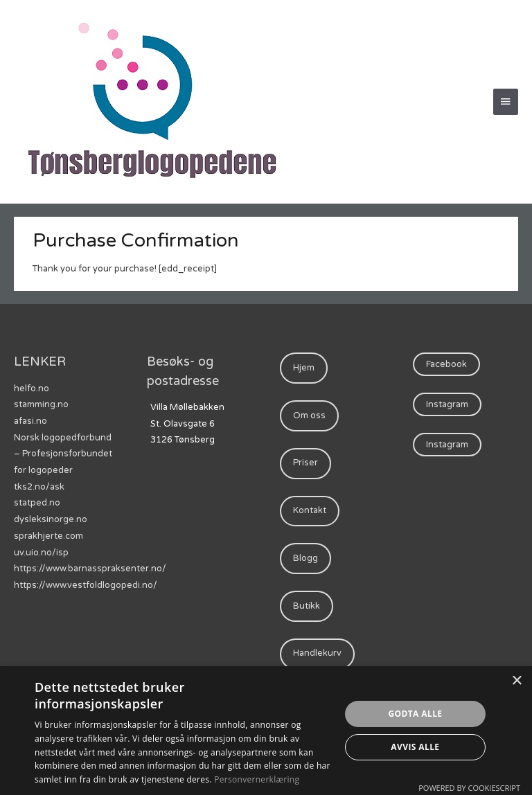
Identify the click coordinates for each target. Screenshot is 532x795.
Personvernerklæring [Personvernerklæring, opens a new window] (257, 779)
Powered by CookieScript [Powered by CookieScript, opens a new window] (469, 788)
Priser (305, 463)
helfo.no (32, 388)
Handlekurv (317, 653)
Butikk (307, 606)
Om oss (309, 416)
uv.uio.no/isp (41, 553)
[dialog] (266, 731)
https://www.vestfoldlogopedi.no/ (86, 585)
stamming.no (41, 404)
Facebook (446, 364)
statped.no (37, 503)
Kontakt (310, 510)
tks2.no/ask (39, 487)
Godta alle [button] (415, 714)
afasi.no (30, 421)
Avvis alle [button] (415, 747)
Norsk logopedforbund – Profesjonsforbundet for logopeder (63, 454)
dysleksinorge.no (51, 519)
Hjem (304, 368)
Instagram (447, 404)
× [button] (516, 681)
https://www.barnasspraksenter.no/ (90, 569)
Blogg (305, 558)
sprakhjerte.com (48, 536)
